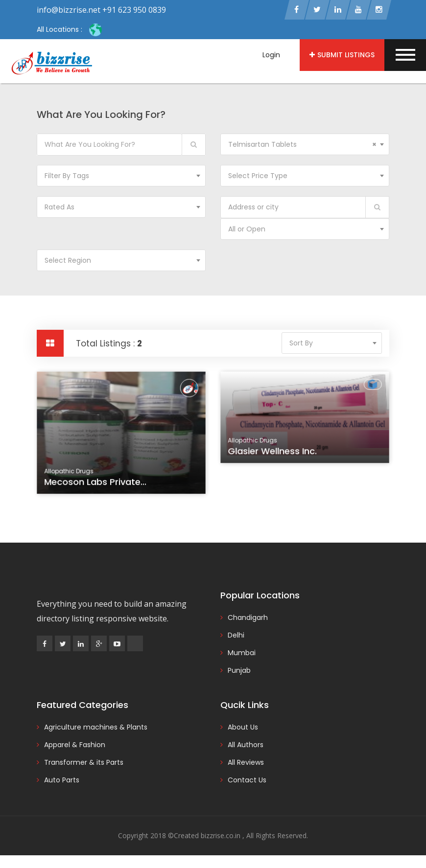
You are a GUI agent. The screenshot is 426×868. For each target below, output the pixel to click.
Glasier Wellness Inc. (273, 453)
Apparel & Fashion (75, 745)
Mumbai (242, 653)
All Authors (246, 745)
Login (271, 55)
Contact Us (247, 780)
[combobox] (305, 144)
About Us (243, 727)
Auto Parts (62, 780)
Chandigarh (248, 617)
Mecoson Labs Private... (96, 483)
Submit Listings (342, 55)
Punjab (239, 670)
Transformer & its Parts (84, 762)
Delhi (236, 635)
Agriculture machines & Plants (96, 727)
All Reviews (246, 762)
